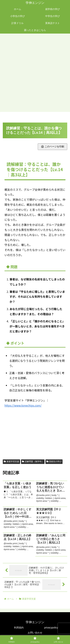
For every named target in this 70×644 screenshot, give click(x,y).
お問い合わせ (35, 633)
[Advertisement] (35, 73)
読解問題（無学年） (33, 461)
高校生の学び (54, 461)
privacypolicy (51, 628)
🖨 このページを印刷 (52, 146)
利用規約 (19, 628)
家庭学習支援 (11, 461)
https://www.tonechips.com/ (23, 405)
